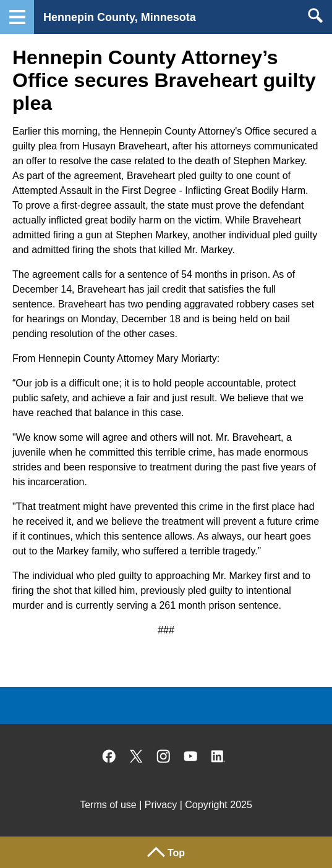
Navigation (17, 17)
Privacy (161, 805)
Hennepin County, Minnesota (120, 17)
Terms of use (108, 805)
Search (315, 15)
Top (176, 853)
